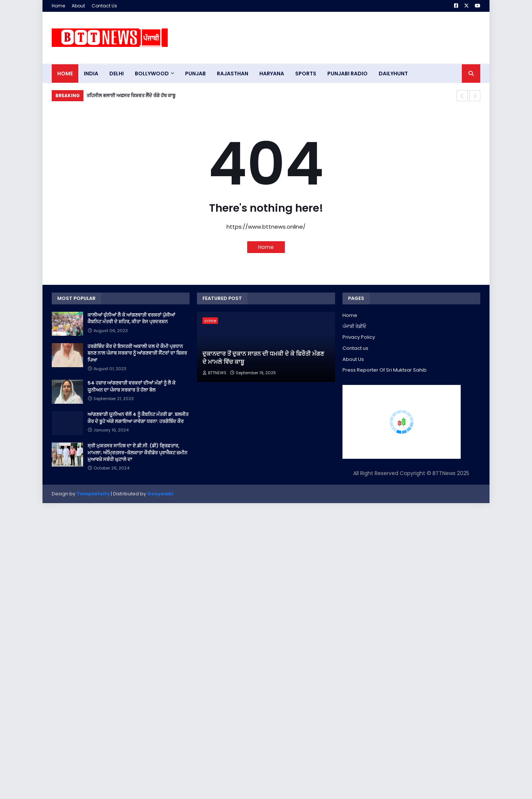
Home (58, 6)
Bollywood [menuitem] (152, 74)
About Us (353, 359)
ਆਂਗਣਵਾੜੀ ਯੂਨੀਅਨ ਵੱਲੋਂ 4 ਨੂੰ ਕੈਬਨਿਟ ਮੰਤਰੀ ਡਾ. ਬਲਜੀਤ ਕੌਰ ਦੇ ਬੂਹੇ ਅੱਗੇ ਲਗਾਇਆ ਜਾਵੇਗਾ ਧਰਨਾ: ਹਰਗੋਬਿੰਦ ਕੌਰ (138, 418)
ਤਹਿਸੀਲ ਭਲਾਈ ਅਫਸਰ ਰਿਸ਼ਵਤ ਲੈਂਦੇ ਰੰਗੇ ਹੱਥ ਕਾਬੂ (131, 95)
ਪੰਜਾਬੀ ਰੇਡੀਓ (354, 326)
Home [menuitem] (65, 74)
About (78, 6)
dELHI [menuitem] (117, 74)
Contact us (355, 348)
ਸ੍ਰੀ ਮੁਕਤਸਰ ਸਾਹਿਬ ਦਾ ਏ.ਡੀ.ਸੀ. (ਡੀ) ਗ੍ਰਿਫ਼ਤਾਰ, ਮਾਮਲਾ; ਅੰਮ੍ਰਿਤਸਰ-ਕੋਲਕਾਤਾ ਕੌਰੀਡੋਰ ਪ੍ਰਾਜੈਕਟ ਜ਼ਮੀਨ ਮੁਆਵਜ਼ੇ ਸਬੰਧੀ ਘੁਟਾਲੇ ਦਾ (137, 453)
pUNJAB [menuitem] (195, 74)
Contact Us (104, 6)
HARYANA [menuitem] (272, 74)
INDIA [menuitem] (91, 74)
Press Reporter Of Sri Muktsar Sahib (385, 370)
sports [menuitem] (306, 74)
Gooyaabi (160, 494)
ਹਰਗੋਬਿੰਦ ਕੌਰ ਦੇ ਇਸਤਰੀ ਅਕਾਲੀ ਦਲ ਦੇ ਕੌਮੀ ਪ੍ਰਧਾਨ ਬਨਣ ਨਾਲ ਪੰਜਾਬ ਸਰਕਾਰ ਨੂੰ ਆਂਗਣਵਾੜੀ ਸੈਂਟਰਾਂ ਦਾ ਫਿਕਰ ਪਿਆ (137, 353)
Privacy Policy (359, 337)
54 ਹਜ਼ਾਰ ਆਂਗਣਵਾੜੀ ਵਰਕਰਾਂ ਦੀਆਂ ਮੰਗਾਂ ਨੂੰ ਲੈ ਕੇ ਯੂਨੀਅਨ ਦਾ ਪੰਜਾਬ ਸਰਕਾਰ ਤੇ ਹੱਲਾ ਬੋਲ (132, 386)
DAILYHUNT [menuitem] (393, 74)
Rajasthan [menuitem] (233, 74)
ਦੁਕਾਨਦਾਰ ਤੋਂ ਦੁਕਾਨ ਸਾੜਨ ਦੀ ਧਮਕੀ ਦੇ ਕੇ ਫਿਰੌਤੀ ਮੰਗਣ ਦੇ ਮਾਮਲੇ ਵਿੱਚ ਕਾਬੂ (263, 358)
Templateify (93, 494)
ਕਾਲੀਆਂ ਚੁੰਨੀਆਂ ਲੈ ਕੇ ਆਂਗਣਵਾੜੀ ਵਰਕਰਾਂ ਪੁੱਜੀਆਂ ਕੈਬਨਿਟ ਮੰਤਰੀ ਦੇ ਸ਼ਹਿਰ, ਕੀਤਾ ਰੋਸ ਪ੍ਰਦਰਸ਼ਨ (131, 318)
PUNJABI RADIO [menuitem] (347, 74)
